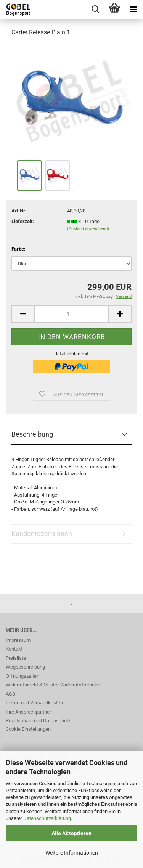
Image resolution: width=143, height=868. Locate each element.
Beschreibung (32, 434)
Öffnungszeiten (22, 676)
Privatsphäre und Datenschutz (38, 721)
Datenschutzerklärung (47, 818)
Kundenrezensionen (42, 534)
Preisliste (16, 658)
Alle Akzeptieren (71, 833)
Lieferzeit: (23, 221)
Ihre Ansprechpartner (28, 712)
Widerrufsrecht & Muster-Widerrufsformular (53, 685)
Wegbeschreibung (25, 667)
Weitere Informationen (72, 853)
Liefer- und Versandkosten (34, 703)
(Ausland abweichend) (88, 229)
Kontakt (14, 649)
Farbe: (18, 249)
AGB (10, 694)
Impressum (18, 640)
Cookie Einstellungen (28, 729)
